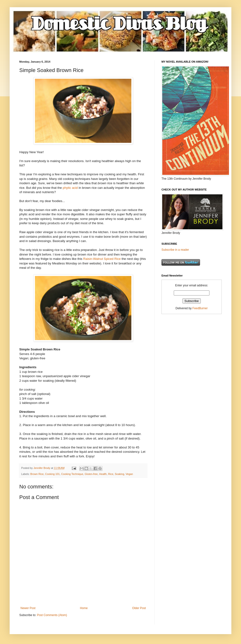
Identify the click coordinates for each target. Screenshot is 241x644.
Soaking (119, 474)
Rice (111, 474)
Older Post (139, 608)
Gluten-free (91, 474)
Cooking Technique (72, 474)
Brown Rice (37, 474)
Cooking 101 (52, 474)
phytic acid (70, 188)
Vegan (129, 474)
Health (103, 474)
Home (84, 608)
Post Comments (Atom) (52, 615)
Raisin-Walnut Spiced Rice (102, 259)
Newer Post (28, 608)
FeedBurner (200, 308)
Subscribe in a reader (175, 250)
